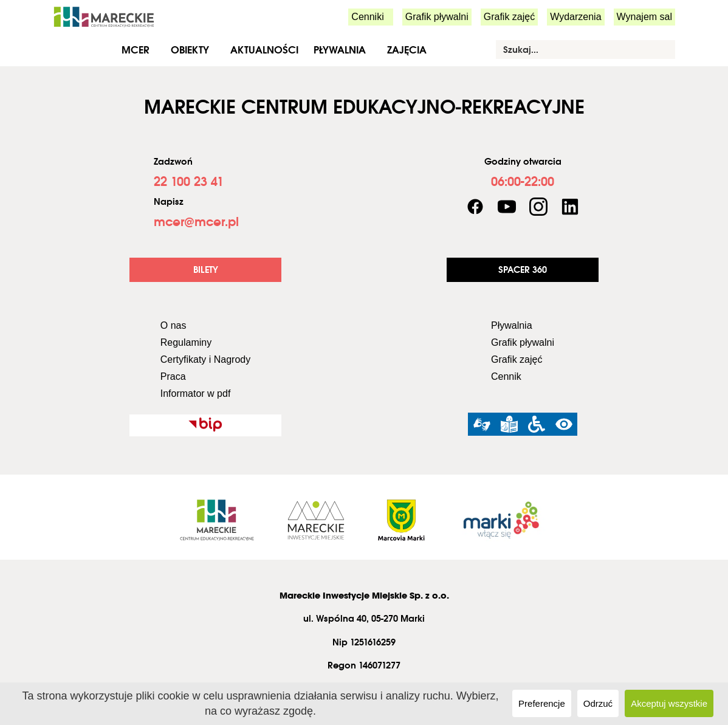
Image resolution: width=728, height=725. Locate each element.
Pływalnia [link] (340, 50)
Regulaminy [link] (186, 342)
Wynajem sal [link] (644, 17)
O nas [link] (173, 325)
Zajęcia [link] (407, 50)
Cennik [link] (506, 376)
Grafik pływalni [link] (437, 17)
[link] (104, 16)
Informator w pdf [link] (196, 393)
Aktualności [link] (264, 50)
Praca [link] (173, 376)
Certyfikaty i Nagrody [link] (206, 359)
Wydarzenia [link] (575, 17)
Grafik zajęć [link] (509, 17)
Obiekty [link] (190, 50)
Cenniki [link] (367, 17)
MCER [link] (136, 50)
